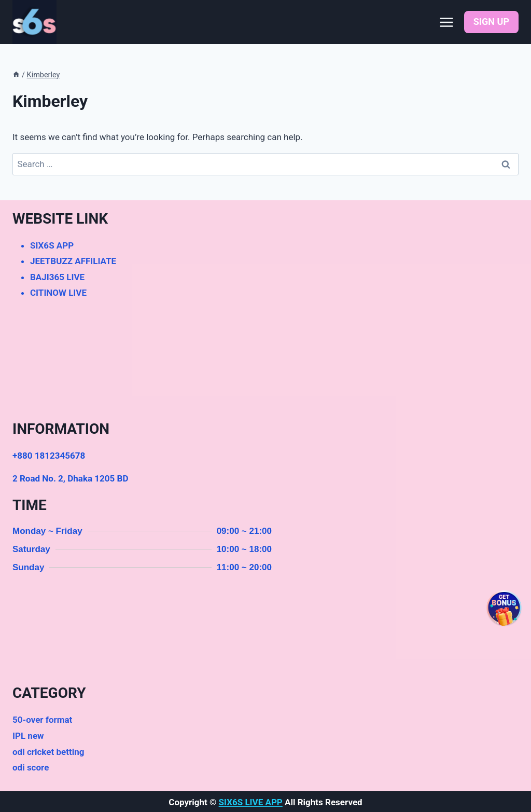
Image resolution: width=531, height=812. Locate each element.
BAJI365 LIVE (57, 277)
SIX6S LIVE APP (251, 802)
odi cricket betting (48, 752)
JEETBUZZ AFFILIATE (73, 261)
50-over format (42, 720)
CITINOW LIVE (58, 293)
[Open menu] (447, 22)
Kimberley (44, 75)
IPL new (28, 736)
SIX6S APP (52, 245)
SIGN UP (491, 22)
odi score (31, 767)
